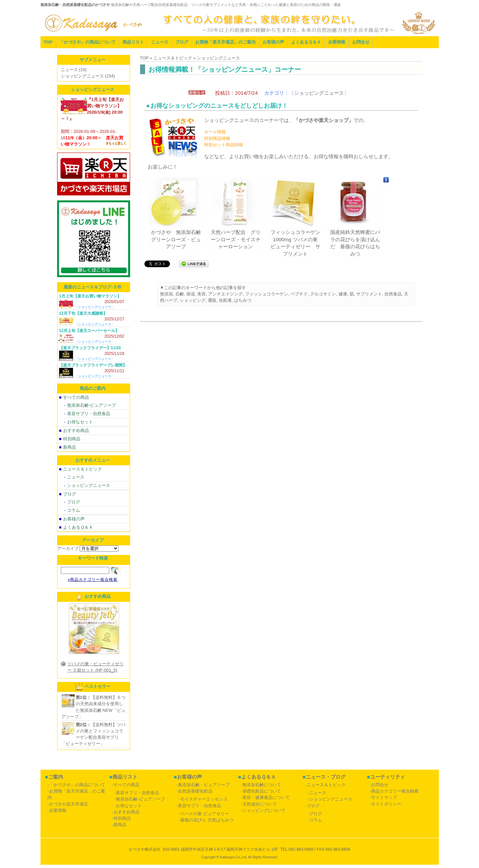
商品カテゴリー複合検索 (395, 791)
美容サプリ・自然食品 (89, 414)
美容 (201, 294)
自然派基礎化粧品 (195, 791)
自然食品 (393, 294)
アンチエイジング (225, 294)
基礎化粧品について (262, 791)
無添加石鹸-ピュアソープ (91, 405)
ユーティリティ (388, 777)
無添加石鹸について (262, 785)
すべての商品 (76, 397)
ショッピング (193, 300)
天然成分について (260, 804)
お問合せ (361, 42)
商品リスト (133, 42)
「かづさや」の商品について (87, 42)
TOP (48, 42)
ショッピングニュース (319, 93)
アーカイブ (68, 548)
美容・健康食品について (266, 797)
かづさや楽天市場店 (69, 804)
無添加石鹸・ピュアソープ (204, 785)
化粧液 (225, 300)
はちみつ (243, 300)
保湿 (191, 294)
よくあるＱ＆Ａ (306, 42)
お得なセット (80, 422)
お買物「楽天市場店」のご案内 (225, 42)
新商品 (70, 447)
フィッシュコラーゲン (267, 294)
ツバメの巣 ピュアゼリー (205, 814)
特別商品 (72, 439)
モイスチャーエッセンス (204, 799)
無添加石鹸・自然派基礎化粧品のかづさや (75, 5)
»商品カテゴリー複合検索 (93, 580)
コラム (74, 510)
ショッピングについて (264, 810)
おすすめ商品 (76, 431)
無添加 (166, 294)
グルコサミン (323, 294)
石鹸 (180, 294)
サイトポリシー (386, 804)
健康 (343, 294)
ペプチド (299, 294)
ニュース (160, 42)
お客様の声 (273, 42)
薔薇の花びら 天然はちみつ (207, 820)
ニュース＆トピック (82, 469)
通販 (212, 300)
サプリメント (369, 294)
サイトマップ (384, 797)
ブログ (182, 42)
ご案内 (56, 777)
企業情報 (337, 42)
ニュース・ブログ (326, 777)
